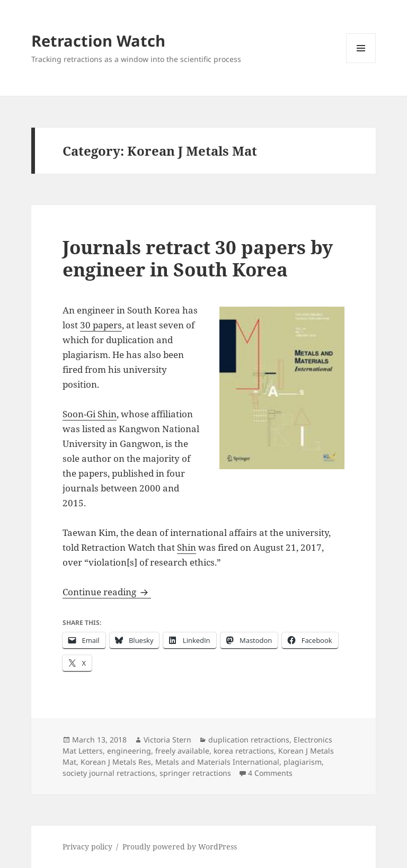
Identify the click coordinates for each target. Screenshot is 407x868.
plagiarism (303, 762)
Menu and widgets (361, 63)
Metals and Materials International (217, 762)
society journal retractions (109, 773)
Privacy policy (87, 847)
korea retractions (244, 751)
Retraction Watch (98, 41)
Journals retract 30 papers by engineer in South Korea (198, 258)
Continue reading (107, 592)
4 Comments (270, 773)
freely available (182, 751)
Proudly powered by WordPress (180, 847)
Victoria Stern (167, 740)
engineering (129, 751)
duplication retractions (249, 740)
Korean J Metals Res (116, 762)
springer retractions (195, 773)
